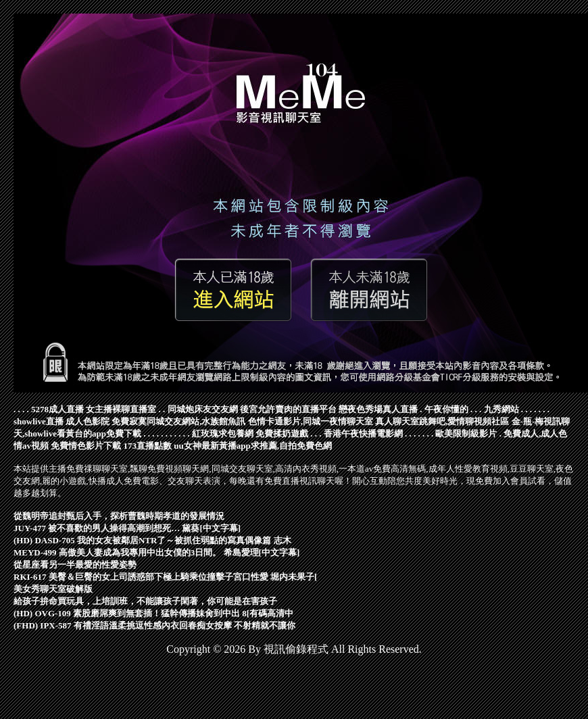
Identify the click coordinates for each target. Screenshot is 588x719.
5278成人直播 (57, 409)
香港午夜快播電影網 (363, 433)
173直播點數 (148, 446)
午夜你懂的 (446, 409)
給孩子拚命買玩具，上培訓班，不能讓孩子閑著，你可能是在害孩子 (145, 601)
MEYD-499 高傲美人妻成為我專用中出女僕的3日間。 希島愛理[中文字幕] (156, 552)
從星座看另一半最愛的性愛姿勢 (75, 565)
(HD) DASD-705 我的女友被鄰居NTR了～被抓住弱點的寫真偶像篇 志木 (152, 540)
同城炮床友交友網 (203, 409)
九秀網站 (501, 409)
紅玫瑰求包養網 (223, 433)
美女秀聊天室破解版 (53, 589)
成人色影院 (88, 421)
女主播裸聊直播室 (121, 409)
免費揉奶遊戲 (282, 433)
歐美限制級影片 (466, 433)
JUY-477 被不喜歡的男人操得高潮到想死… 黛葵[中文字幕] (127, 528)
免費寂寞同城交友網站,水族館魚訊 (178, 421)
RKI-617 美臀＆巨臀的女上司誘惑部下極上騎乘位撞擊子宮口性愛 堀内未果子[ (165, 577)
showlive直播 (39, 421)
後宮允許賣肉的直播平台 (288, 409)
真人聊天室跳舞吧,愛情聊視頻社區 (442, 421)
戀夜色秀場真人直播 (378, 409)
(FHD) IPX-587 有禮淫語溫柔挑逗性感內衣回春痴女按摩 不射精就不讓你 (154, 625)
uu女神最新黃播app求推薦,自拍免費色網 (253, 446)
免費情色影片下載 (86, 446)
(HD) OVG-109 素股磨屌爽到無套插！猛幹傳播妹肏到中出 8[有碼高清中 (153, 613)
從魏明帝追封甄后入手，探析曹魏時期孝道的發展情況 (119, 516)
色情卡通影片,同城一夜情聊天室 (311, 421)
